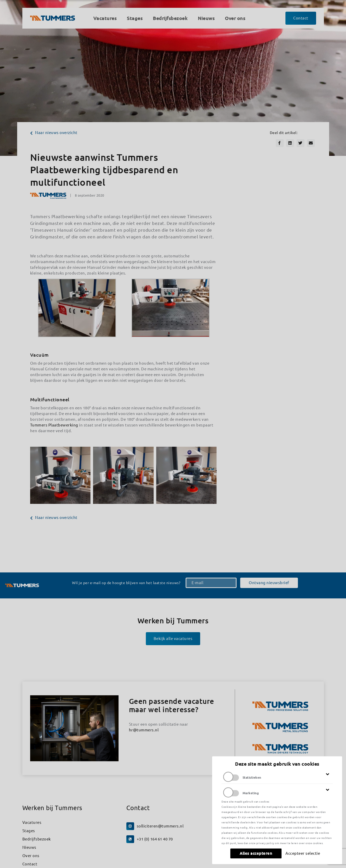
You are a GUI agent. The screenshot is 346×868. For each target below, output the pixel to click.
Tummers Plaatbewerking (54, 425)
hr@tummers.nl (144, 730)
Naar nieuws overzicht (54, 133)
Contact (30, 864)
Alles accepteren (256, 853)
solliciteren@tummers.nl (160, 826)
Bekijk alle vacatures (173, 639)
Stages (29, 831)
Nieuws (29, 847)
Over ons (31, 856)
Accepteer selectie (303, 853)
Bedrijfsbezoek (37, 839)
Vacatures (32, 822)
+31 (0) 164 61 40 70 (155, 839)
